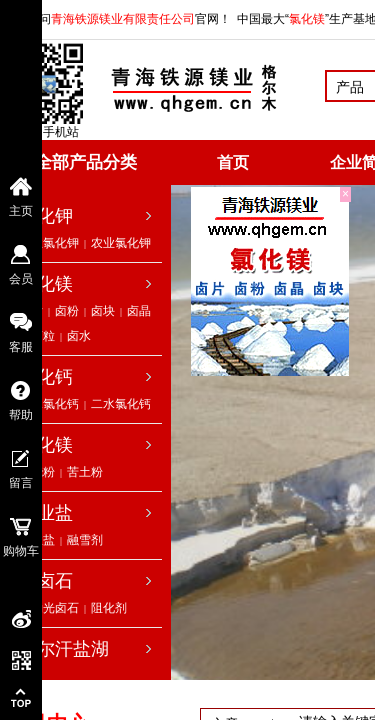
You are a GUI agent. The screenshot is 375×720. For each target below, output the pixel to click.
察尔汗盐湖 (64, 649)
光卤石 (46, 581)
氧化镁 (46, 445)
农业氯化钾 (121, 243)
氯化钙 (46, 377)
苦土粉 (85, 472)
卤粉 (67, 311)
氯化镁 (46, 284)
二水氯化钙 (121, 404)
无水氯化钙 (49, 404)
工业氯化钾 (49, 243)
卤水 (79, 336)
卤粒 (43, 336)
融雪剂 (85, 540)
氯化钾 (46, 216)
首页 (233, 162)
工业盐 (46, 513)
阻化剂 (109, 608)
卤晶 (139, 311)
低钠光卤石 (49, 608)
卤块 (103, 311)
